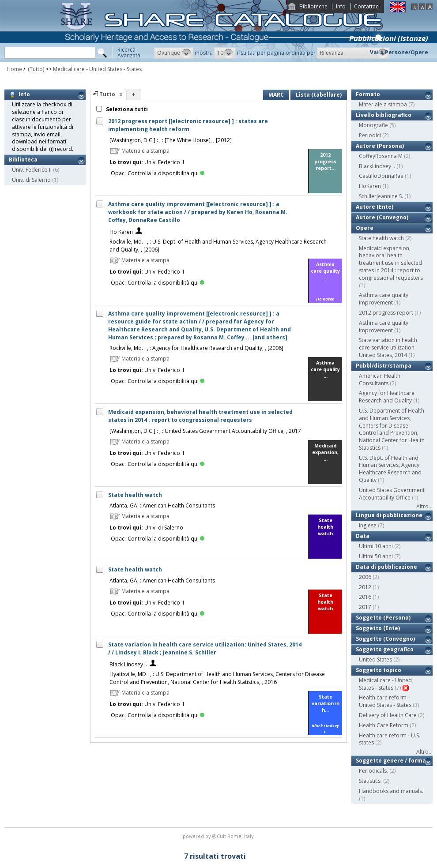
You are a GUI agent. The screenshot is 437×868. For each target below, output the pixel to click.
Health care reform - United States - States (385, 701)
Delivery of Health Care (388, 715)
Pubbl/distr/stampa (384, 366)
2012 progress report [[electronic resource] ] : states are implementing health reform (188, 125)
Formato (368, 94)
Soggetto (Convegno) (385, 639)
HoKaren (370, 186)
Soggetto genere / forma (391, 761)
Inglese (368, 525)
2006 (365, 577)
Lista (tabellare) (319, 95)
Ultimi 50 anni (376, 556)
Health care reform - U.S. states (390, 739)
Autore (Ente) (375, 207)
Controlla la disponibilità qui (166, 173)
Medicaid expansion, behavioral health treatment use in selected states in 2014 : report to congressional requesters (200, 416)
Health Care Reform (384, 725)
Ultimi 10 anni (376, 546)
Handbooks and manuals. (391, 791)
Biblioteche (313, 6)
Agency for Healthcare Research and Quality (387, 397)
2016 (365, 597)
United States (375, 659)
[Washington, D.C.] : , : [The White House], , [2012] (171, 140)
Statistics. (370, 781)
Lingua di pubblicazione (389, 515)
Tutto (107, 94)
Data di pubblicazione (386, 567)
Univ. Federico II (32, 170)
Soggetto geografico (385, 649)
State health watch (135, 495)
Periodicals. (373, 771)
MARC (276, 95)
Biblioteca (23, 160)
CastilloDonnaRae (381, 176)
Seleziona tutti (126, 109)
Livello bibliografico (384, 115)
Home (14, 69)
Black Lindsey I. (128, 664)
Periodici (370, 135)
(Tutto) (35, 69)
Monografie (373, 125)
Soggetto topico (379, 670)
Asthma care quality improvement (384, 299)
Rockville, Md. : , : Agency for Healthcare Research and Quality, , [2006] (196, 348)
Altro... (424, 506)
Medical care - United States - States (97, 69)
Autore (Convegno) (382, 217)
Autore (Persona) (380, 146)
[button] (174, 53)
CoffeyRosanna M (381, 156)
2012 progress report (386, 313)
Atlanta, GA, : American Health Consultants (162, 505)
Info (341, 6)
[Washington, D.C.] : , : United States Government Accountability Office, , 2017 (205, 431)
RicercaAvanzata (129, 53)
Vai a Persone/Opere (399, 52)
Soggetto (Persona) (383, 618)
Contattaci (367, 6)
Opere (365, 228)
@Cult (220, 836)
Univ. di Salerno (31, 180)
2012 (365, 587)
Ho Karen (121, 232)
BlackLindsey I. (377, 166)
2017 (365, 607)
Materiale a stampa (383, 104)
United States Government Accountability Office (392, 494)
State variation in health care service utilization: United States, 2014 (388, 348)
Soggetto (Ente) (378, 628)
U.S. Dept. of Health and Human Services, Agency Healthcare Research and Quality (390, 469)
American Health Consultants (380, 380)
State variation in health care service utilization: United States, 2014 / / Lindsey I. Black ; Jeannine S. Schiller (205, 648)
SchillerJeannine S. (381, 196)
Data (363, 536)
